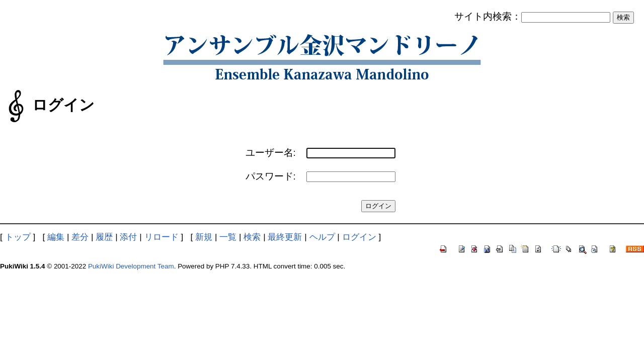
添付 (128, 237)
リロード (162, 237)
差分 (80, 237)
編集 (56, 237)
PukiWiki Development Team (131, 266)
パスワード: (271, 176)
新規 (204, 237)
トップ (18, 237)
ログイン (359, 237)
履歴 (104, 237)
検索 (252, 237)
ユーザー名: (271, 153)
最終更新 (285, 237)
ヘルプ (322, 237)
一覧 (228, 237)
